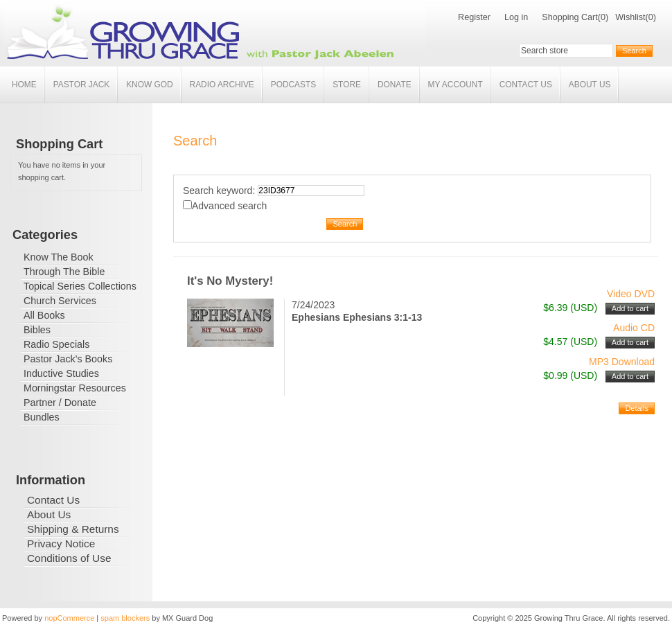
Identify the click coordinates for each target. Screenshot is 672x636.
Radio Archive (222, 85)
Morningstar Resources (75, 388)
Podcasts (293, 85)
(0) (603, 17)
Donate (395, 85)
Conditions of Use (69, 558)
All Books (44, 315)
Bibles (37, 330)
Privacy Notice (61, 544)
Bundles (42, 417)
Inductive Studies (61, 373)
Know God (149, 85)
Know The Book (59, 257)
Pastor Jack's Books (68, 359)
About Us (590, 85)
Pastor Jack (82, 85)
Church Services (60, 301)
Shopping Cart (570, 17)
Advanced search (229, 206)
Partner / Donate (60, 403)
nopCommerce (69, 618)
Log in (516, 17)
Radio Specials (56, 344)
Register (474, 17)
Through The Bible (64, 272)
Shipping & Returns (73, 529)
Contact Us (526, 85)
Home (24, 85)
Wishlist (630, 17)
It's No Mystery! (230, 281)
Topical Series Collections (80, 286)
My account (456, 85)
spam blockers (125, 618)
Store (347, 85)
